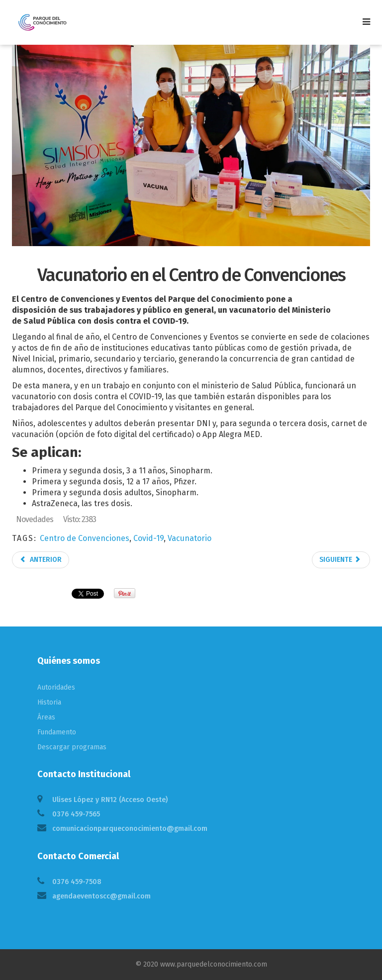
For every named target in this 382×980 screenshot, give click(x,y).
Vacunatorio (190, 538)
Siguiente (340, 560)
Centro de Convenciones (85, 538)
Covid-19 (148, 538)
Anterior (41, 560)
